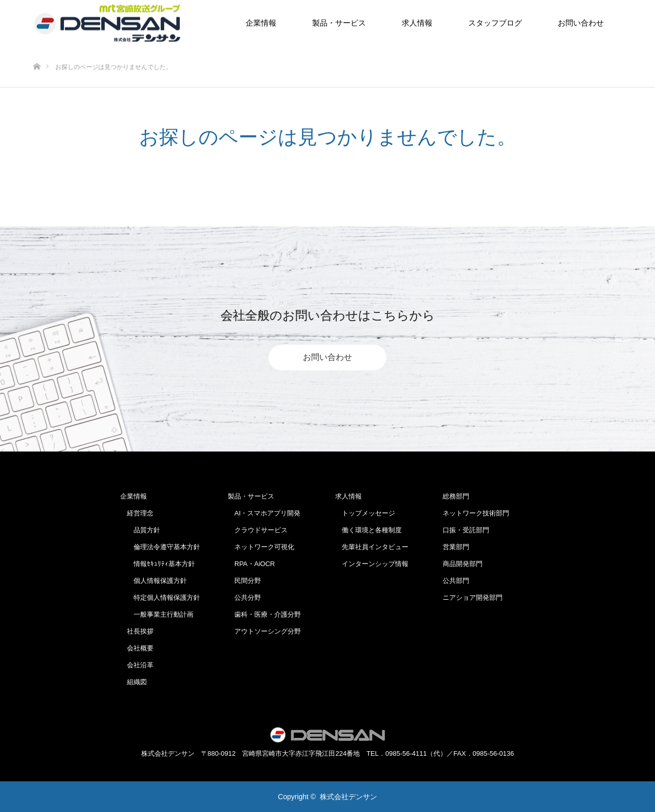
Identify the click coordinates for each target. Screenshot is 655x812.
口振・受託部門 (466, 530)
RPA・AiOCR (251, 564)
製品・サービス (339, 23)
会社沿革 (137, 665)
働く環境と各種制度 (368, 530)
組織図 (134, 682)
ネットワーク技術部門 (476, 513)
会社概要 (137, 648)
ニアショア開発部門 (473, 597)
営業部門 (456, 547)
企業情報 (261, 23)
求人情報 (417, 23)
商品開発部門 (463, 564)
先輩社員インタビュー (372, 547)
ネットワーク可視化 (261, 547)
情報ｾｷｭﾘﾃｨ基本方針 (158, 564)
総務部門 (456, 496)
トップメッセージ (365, 513)
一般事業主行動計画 (157, 614)
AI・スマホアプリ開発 (264, 513)
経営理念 (137, 513)
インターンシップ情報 (372, 564)
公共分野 (244, 597)
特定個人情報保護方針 (160, 597)
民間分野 (244, 581)
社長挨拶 (137, 631)
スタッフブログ (495, 23)
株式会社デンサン (348, 797)
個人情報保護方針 (154, 581)
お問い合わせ (581, 23)
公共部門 (456, 581)
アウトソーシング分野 (264, 631)
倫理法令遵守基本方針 (160, 547)
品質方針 (140, 530)
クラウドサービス (258, 530)
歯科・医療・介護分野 (264, 614)
